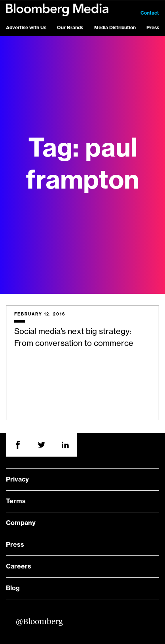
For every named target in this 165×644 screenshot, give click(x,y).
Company (21, 523)
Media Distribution (115, 28)
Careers (19, 567)
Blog (13, 588)
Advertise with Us (26, 28)
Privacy (17, 480)
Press (153, 28)
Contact (150, 13)
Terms (16, 501)
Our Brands (70, 28)
